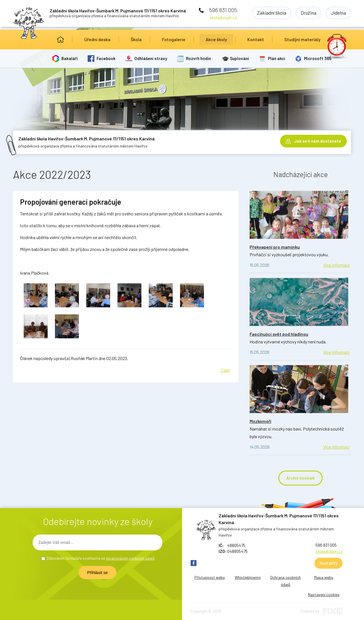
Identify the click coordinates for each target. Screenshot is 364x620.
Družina (308, 13)
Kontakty (329, 563)
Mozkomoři (260, 421)
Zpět (225, 370)
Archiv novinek (300, 478)
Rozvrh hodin (198, 58)
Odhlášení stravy (151, 58)
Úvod (60, 39)
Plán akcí (277, 58)
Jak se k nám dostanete (318, 141)
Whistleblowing (248, 577)
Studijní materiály (302, 39)
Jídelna (338, 13)
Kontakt (256, 39)
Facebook (106, 58)
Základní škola (272, 13)
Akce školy (216, 39)
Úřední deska (97, 39)
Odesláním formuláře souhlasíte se (101, 558)
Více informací (336, 265)
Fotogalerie (174, 39)
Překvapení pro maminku (275, 247)
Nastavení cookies (324, 594)
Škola (136, 39)
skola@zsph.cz (223, 17)
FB (194, 563)
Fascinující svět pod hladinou (279, 334)
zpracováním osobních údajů (130, 558)
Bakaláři (70, 58)
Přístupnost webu (210, 577)
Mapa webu (324, 577)
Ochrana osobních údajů (286, 581)
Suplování (239, 58)
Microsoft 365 (318, 58)
